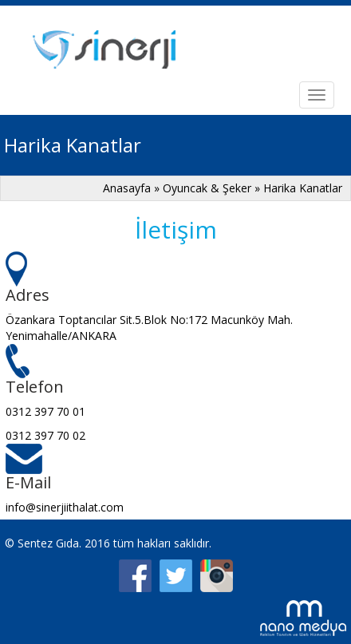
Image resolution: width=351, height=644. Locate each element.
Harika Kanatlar (303, 188)
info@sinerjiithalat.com (65, 507)
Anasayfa (127, 188)
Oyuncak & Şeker (207, 188)
